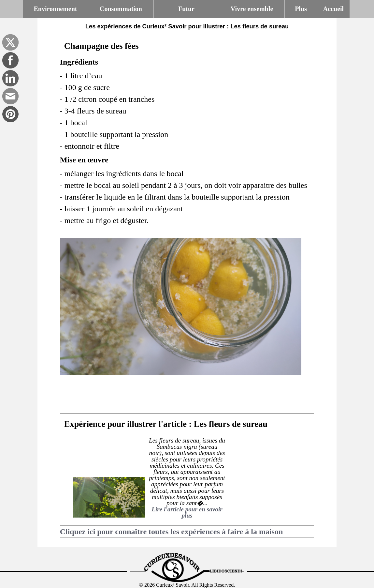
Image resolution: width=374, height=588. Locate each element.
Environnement (56, 9)
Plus (301, 9)
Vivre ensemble (252, 9)
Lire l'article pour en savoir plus (187, 512)
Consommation (121, 9)
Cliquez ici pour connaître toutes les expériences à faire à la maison (172, 532)
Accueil (333, 9)
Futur (186, 9)
